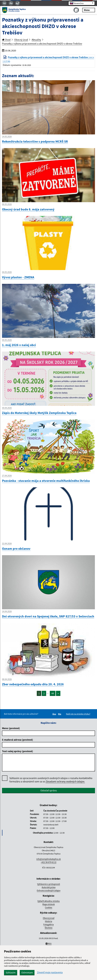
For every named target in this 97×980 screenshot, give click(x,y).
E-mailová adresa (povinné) (18, 740)
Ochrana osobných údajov (49, 890)
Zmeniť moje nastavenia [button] (50, 972)
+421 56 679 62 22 (49, 862)
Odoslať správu (49, 790)
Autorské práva (49, 887)
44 (53, 693)
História (48, 921)
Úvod (6, 40)
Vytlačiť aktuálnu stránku (49, 901)
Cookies (49, 907)
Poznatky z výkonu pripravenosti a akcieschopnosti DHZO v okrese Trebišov (42, 44)
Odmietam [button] (27, 973)
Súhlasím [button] (11, 973)
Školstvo (49, 928)
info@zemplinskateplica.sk (49, 859)
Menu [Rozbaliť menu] (89, 10)
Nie (60, 714)
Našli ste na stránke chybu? (78, 714)
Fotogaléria (48, 924)
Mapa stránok (49, 904)
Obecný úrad (21, 40)
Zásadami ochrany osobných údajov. (65, 781)
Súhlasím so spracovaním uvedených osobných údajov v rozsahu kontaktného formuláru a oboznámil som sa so (51, 780)
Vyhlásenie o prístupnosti (49, 884)
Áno (55, 714)
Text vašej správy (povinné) (18, 751)
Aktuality (36, 40)
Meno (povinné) (11, 728)
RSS (49, 944)
